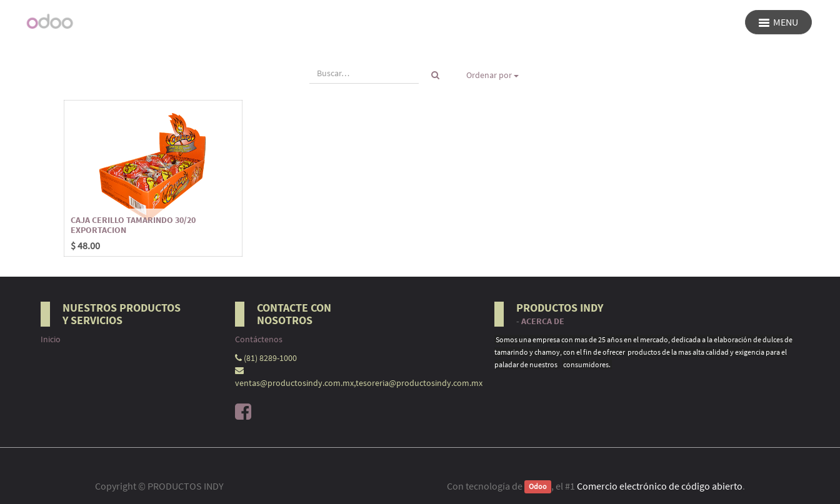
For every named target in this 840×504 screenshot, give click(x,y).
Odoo (538, 487)
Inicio (51, 339)
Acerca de (543, 321)
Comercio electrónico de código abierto (660, 486)
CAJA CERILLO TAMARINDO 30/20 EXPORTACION (133, 225)
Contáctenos (259, 339)
